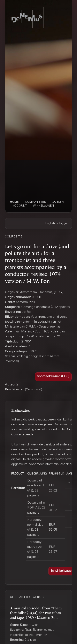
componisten (36, 202)
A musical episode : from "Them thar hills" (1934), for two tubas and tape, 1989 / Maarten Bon (36, 612)
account (20, 206)
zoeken (58, 202)
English (50, 224)
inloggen (63, 224)
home (14, 202)
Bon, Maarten (15, 390)
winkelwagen (44, 206)
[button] (53, 377)
